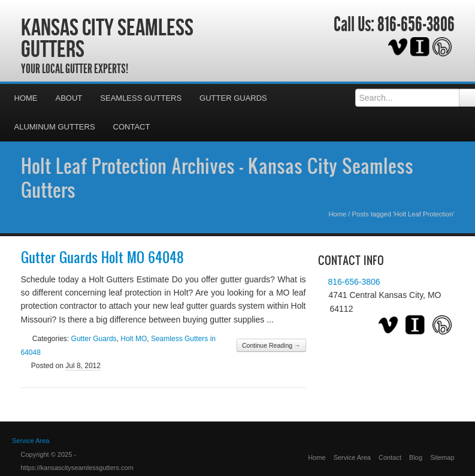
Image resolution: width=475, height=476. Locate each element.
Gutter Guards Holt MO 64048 (102, 257)
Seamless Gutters (141, 98)
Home (26, 98)
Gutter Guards (233, 98)
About (69, 98)
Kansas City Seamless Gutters (107, 38)
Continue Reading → (271, 345)
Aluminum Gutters (55, 127)
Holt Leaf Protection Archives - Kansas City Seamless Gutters (217, 177)
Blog (416, 457)
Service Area (352, 457)
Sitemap (442, 457)
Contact (132, 127)
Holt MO (134, 339)
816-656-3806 (416, 25)
